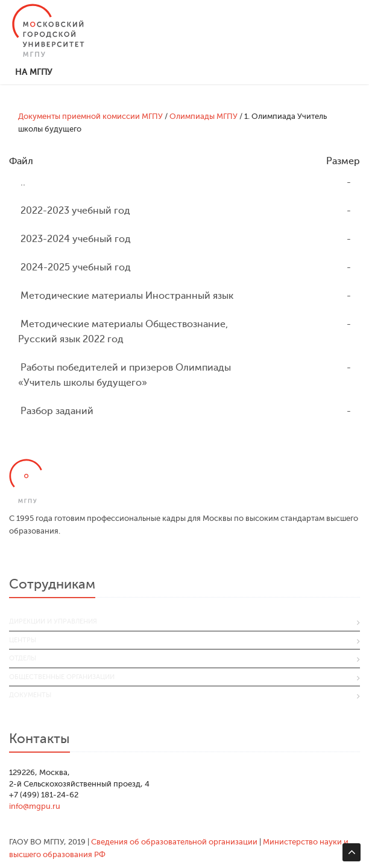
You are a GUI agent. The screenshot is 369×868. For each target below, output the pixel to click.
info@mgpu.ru (35, 806)
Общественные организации (62, 677)
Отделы (23, 658)
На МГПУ (33, 72)
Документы (30, 695)
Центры (23, 640)
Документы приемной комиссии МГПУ (90, 116)
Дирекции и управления (53, 621)
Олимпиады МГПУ (203, 116)
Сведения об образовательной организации (174, 842)
